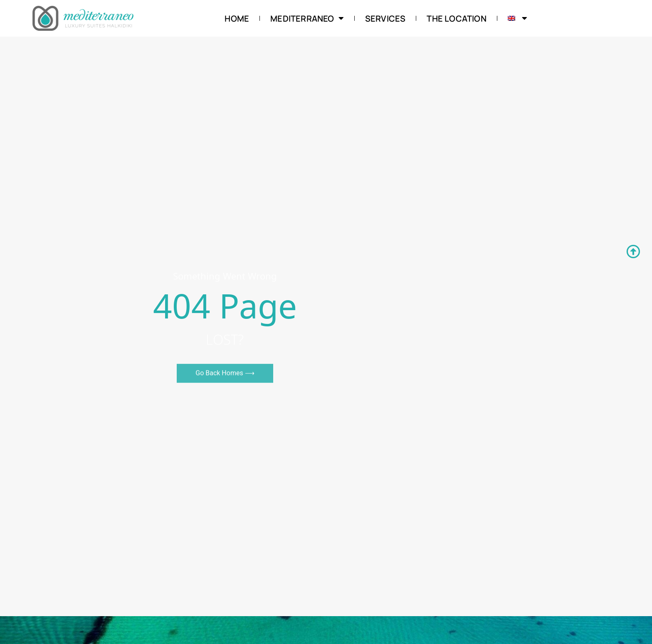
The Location (456, 19)
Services (385, 19)
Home (237, 19)
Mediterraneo (307, 19)
